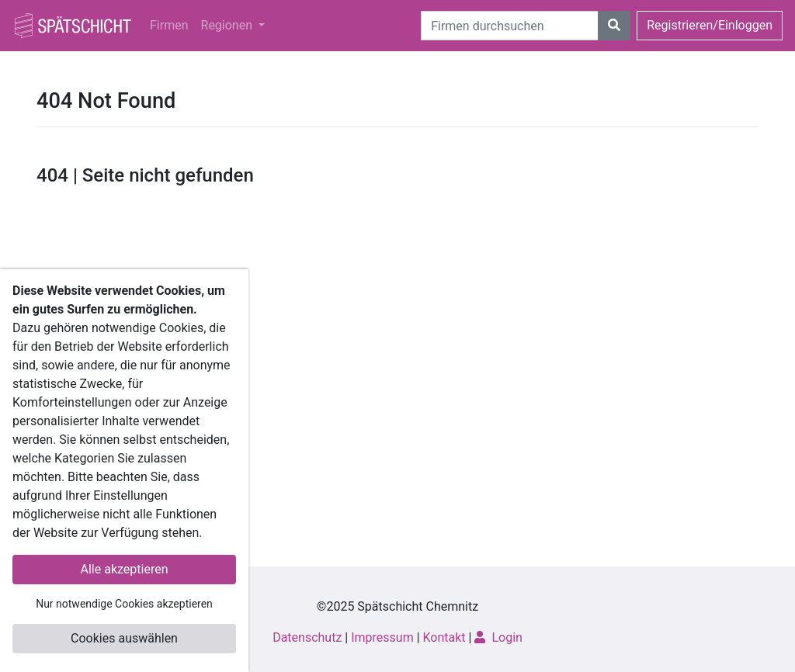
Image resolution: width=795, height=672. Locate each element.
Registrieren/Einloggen (710, 25)
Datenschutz (307, 637)
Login (498, 637)
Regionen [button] (228, 25)
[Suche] (510, 26)
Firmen (169, 25)
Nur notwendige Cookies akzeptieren (124, 604)
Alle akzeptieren (125, 569)
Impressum (382, 637)
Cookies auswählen (124, 638)
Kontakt (444, 637)
